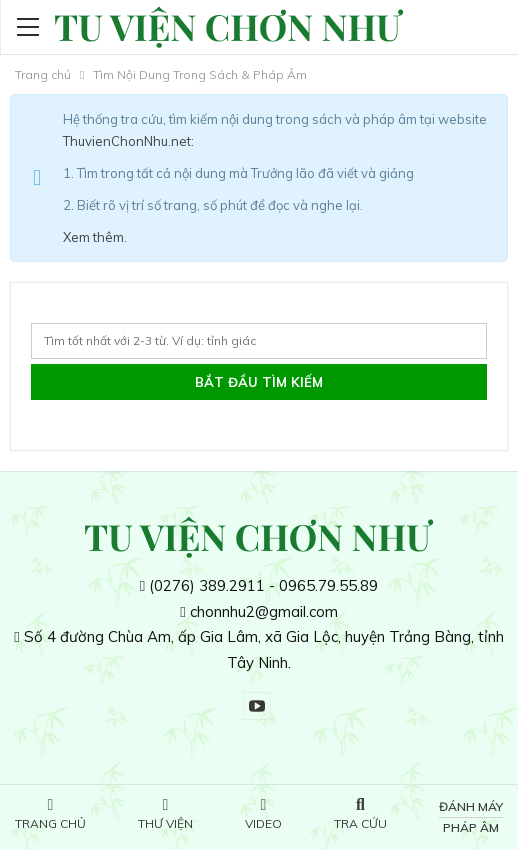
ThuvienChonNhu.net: (128, 141)
